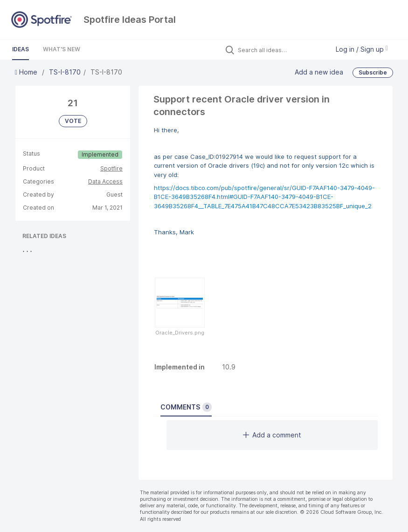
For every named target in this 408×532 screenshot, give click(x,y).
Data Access (105, 181)
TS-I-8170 (65, 72)
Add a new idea (319, 72)
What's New (62, 49)
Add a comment (272, 435)
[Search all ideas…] (281, 50)
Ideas (21, 49)
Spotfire (111, 168)
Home (27, 72)
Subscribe (373, 72)
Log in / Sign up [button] (362, 49)
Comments (186, 407)
